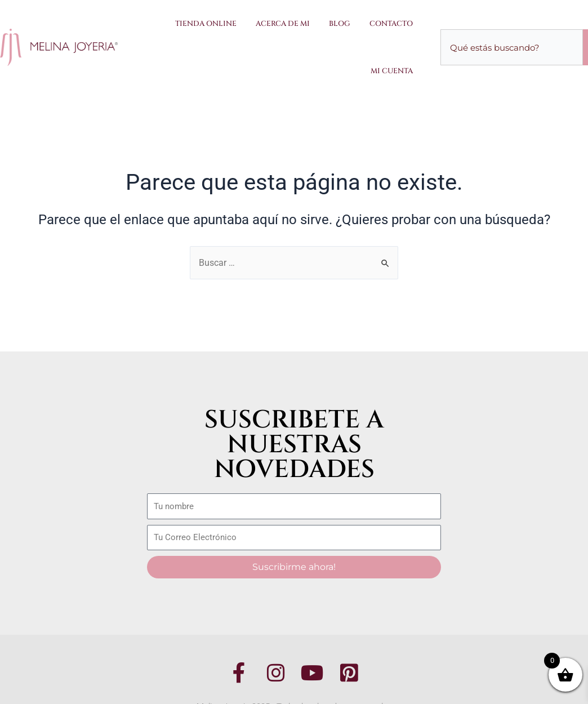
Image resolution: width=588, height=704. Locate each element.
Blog (340, 24)
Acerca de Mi (283, 24)
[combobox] (512, 47)
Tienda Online (206, 24)
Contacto (391, 24)
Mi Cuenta (392, 71)
